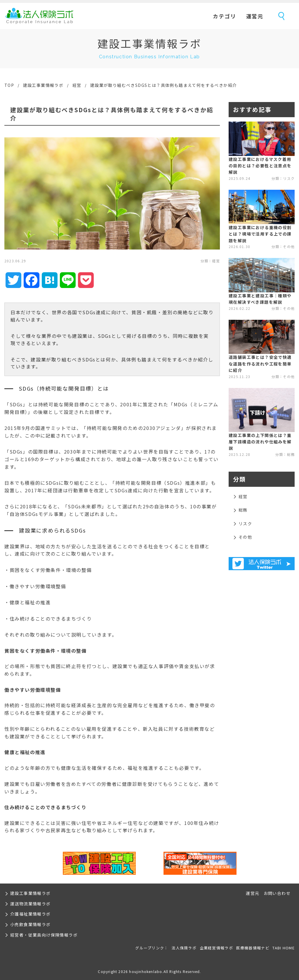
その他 (245, 537)
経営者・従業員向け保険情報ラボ (44, 935)
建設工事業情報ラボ (43, 85)
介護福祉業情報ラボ (31, 914)
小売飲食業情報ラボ (31, 924)
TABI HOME (284, 948)
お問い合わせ (277, 893)
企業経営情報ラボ (216, 948)
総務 (243, 510)
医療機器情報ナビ (253, 948)
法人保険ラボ (39, 16)
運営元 (255, 16)
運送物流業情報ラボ (31, 904)
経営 (77, 85)
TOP (9, 85)
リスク (245, 524)
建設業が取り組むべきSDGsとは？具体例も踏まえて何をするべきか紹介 (164, 85)
